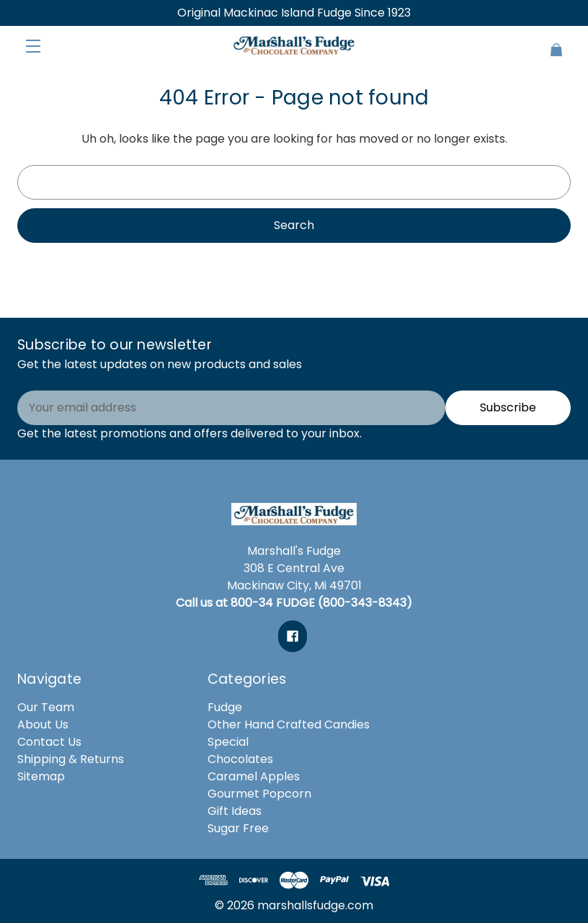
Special (228, 742)
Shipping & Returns (71, 759)
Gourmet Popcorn (259, 794)
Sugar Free (238, 828)
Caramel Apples (254, 776)
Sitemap (41, 776)
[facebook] (293, 636)
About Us (43, 724)
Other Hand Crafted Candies (289, 724)
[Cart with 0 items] (525, 44)
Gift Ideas (235, 811)
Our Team (46, 707)
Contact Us (49, 742)
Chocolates (240, 759)
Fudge (225, 707)
